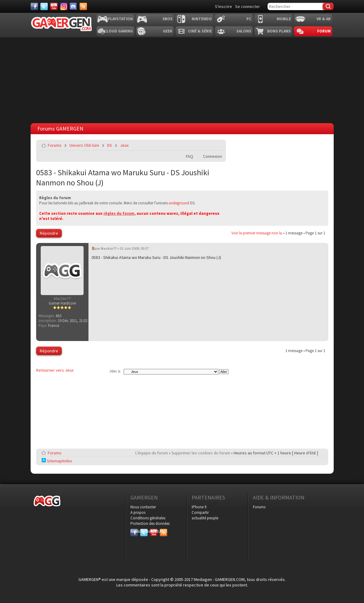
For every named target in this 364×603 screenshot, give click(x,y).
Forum (324, 31)
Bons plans (279, 31)
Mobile (284, 19)
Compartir (200, 512)
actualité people (205, 518)
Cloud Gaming (118, 31)
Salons (244, 31)
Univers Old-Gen (84, 145)
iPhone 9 (199, 507)
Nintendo (202, 19)
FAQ (190, 156)
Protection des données (150, 523)
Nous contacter (143, 507)
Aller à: (115, 371)
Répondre (49, 233)
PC (249, 19)
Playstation (120, 19)
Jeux (124, 145)
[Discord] (73, 6)
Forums (55, 145)
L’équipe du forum (152, 453)
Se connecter (248, 6)
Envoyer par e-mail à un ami (217, 145)
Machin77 (109, 248)
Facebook (134, 531)
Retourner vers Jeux (55, 370)
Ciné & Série (200, 31)
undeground (179, 203)
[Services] (83, 6)
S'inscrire (223, 6)
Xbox (167, 19)
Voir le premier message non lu (257, 233)
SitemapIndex (57, 461)
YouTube (154, 531)
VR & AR (324, 19)
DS (110, 145)
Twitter (144, 531)
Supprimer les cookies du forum (201, 453)
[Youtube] (54, 6)
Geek (168, 31)
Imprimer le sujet (203, 145)
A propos (138, 512)
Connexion (212, 156)
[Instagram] (64, 6)
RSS (163, 531)
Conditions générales (148, 518)
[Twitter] (44, 6)
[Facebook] (34, 6)
